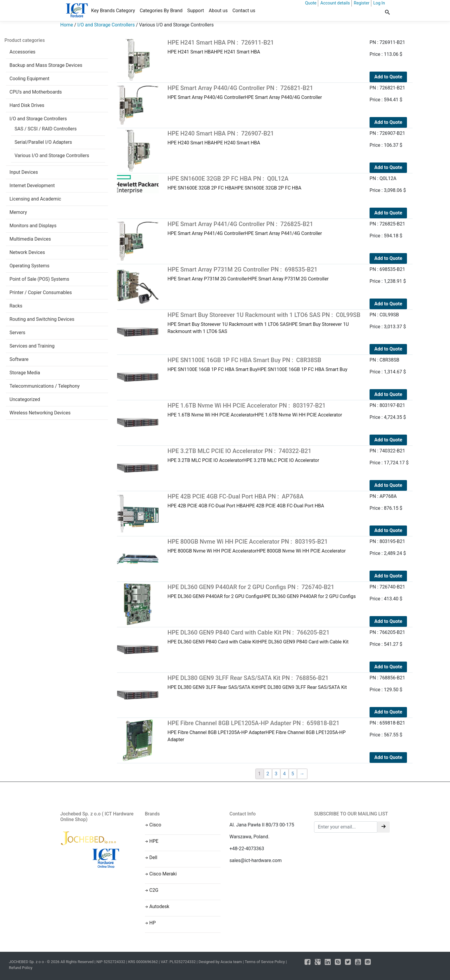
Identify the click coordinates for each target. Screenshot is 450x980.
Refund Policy (21, 968)
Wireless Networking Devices (40, 413)
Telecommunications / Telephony (45, 386)
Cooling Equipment (30, 79)
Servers (17, 333)
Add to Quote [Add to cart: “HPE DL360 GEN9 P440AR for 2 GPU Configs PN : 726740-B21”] (388, 621)
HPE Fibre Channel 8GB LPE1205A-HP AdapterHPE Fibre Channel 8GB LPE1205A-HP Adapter (264, 731)
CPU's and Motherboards (36, 92)
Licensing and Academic (35, 199)
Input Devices (24, 172)
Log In (379, 3)
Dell (153, 857)
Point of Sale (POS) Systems (39, 279)
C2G (154, 890)
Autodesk (159, 906)
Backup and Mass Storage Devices (46, 65)
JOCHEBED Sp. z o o (27, 962)
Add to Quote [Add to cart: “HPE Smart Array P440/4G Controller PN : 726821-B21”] (388, 122)
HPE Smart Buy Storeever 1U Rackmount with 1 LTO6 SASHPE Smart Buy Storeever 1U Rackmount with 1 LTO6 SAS (264, 323)
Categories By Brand (161, 11)
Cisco (155, 825)
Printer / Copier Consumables (41, 292)
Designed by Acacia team (220, 962)
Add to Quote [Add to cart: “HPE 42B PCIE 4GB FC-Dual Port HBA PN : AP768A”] (388, 530)
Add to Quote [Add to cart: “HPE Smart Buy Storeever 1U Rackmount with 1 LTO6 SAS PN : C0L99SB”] (388, 349)
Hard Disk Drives (27, 105)
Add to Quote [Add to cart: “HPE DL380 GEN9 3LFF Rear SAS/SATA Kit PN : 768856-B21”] (388, 712)
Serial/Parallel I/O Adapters (43, 142)
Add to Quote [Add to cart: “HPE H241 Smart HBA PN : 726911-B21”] (388, 77)
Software (19, 359)
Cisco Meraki (163, 874)
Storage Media (25, 373)
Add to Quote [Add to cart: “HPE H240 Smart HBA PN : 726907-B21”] (388, 167)
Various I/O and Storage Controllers (52, 156)
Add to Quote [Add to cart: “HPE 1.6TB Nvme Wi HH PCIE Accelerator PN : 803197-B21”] (388, 440)
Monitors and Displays (33, 226)
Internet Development (32, 186)
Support (196, 11)
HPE (154, 841)
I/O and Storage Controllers (106, 25)
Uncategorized (25, 399)
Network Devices (27, 252)
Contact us (244, 11)
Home (67, 25)
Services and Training (32, 346)
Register (362, 3)
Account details (335, 3)
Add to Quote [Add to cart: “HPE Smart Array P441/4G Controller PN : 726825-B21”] (388, 258)
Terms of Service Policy (265, 962)
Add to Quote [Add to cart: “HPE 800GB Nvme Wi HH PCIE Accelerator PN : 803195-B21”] (388, 576)
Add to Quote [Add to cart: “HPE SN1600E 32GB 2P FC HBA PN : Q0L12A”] (388, 213)
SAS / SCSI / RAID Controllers (46, 129)
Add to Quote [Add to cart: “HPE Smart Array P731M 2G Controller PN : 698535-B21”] (388, 304)
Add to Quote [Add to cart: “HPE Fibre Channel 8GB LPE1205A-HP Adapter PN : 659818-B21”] (388, 757)
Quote (311, 3)
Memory (18, 212)
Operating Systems (30, 266)
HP (153, 923)
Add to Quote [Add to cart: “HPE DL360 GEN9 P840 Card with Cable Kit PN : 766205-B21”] (388, 667)
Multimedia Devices (30, 239)
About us (218, 11)
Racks (16, 306)
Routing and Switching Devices (42, 319)
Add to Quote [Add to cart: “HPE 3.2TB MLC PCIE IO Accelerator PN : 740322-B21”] (388, 485)
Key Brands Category (113, 11)
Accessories (22, 52)
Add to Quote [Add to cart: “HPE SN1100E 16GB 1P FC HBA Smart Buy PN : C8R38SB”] (388, 394)
